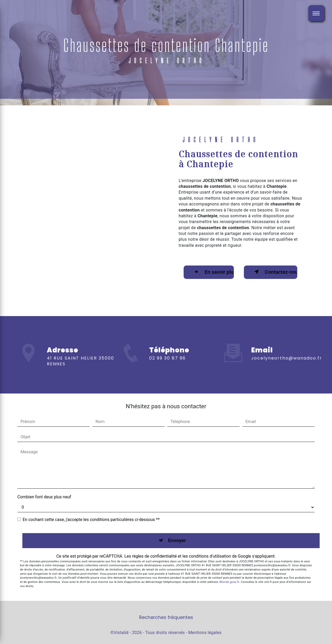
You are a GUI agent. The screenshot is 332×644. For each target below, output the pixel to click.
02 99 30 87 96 (167, 367)
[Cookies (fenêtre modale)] (2, 641)
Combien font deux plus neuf (44, 497)
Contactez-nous (275, 272)
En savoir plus (213, 272)
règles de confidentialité (154, 556)
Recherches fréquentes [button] (166, 617)
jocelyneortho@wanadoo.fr (287, 349)
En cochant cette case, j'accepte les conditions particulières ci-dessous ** (91, 520)
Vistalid (121, 633)
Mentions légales (205, 633)
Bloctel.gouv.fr (229, 582)
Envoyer (177, 540)
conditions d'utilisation (210, 556)
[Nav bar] (316, 13)
